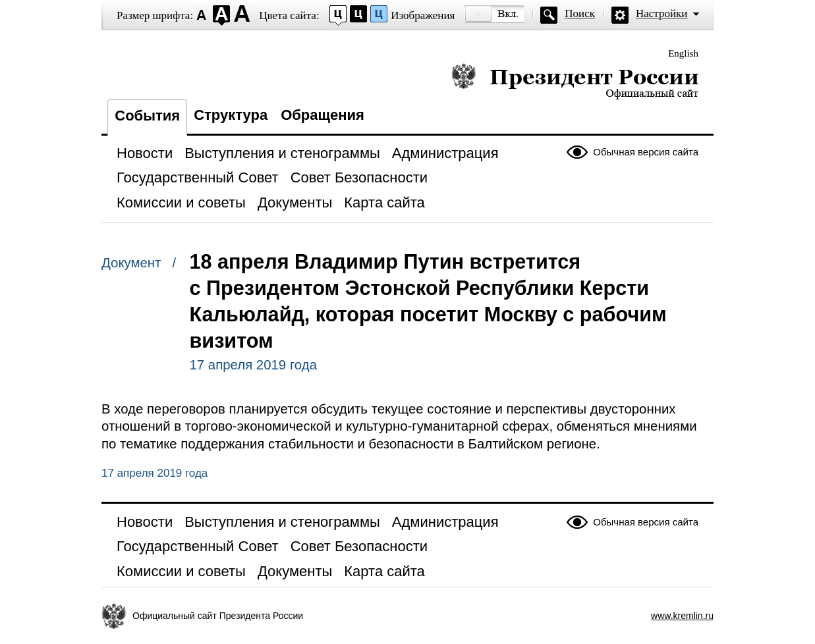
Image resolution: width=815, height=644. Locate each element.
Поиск (580, 13)
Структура (231, 115)
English (683, 53)
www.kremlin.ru (682, 616)
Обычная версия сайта (646, 152)
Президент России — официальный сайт (575, 81)
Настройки (661, 13)
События (147, 116)
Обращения (323, 115)
